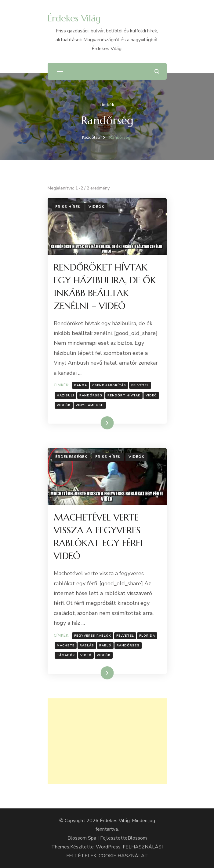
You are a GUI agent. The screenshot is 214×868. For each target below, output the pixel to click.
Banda (81, 385)
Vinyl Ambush (90, 405)
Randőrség (91, 395)
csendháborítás (109, 385)
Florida (147, 636)
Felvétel (140, 385)
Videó (151, 395)
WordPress (108, 847)
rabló (105, 645)
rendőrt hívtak (124, 395)
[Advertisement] (107, 741)
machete (66, 645)
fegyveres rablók (93, 636)
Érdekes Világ (74, 18)
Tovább (99, 423)
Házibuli (65, 395)
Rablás (87, 645)
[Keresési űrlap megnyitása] (157, 71)
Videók (96, 207)
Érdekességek (71, 457)
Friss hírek (68, 207)
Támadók (66, 655)
